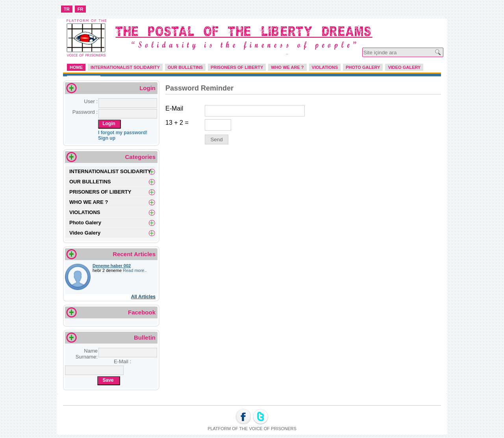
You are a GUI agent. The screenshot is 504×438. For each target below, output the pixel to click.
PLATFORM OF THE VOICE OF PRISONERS (252, 429)
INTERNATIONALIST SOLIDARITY (125, 67)
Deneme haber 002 (112, 266)
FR (81, 9)
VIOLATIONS (325, 67)
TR (67, 9)
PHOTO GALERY (363, 67)
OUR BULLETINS (185, 67)
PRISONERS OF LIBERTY (237, 67)
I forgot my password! (123, 133)
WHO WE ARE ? (287, 67)
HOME (76, 67)
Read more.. (135, 270)
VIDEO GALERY (404, 67)
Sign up (107, 138)
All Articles (143, 297)
